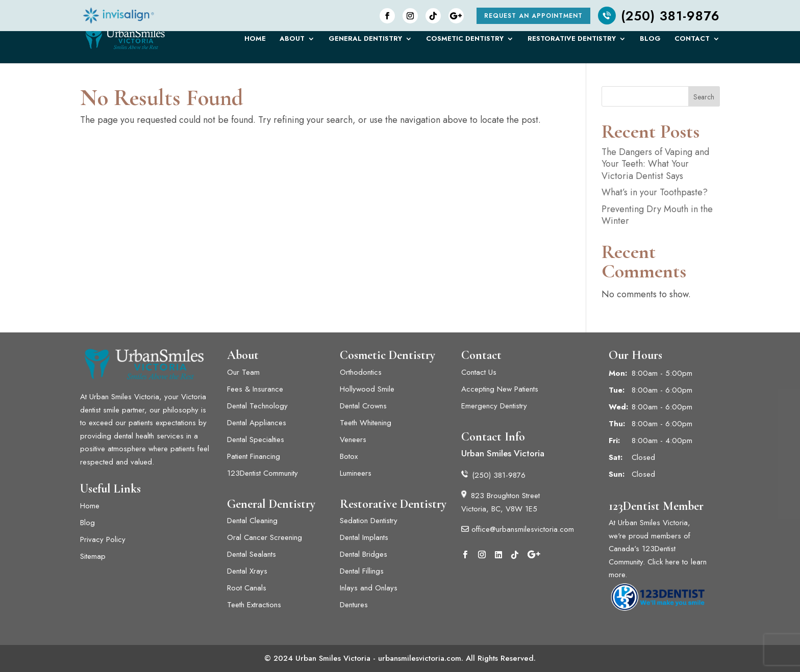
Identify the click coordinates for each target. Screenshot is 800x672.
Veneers (353, 440)
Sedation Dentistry (369, 521)
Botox (349, 456)
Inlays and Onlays (369, 588)
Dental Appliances (257, 423)
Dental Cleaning (252, 521)
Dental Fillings (362, 571)
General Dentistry (365, 42)
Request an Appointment (533, 16)
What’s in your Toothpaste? (655, 192)
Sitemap (93, 556)
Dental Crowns (363, 406)
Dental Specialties (256, 440)
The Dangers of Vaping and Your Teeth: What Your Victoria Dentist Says (655, 164)
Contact (692, 42)
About (292, 42)
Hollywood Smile (367, 389)
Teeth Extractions (254, 605)
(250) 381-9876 (659, 16)
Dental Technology (257, 406)
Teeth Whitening (366, 423)
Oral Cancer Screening (265, 537)
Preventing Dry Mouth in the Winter (657, 215)
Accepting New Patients (500, 389)
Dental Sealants (252, 554)
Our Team (243, 372)
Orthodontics (361, 372)
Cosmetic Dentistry (465, 42)
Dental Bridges (364, 554)
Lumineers (357, 473)
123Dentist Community (262, 473)
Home (255, 42)
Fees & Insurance (255, 389)
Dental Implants (365, 537)
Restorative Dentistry (572, 42)
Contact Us (479, 372)
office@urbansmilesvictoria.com (518, 529)
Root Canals (247, 588)
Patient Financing (254, 456)
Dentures (354, 605)
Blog (650, 42)
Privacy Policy (103, 539)
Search (704, 97)
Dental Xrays (247, 571)
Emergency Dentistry (494, 406)
